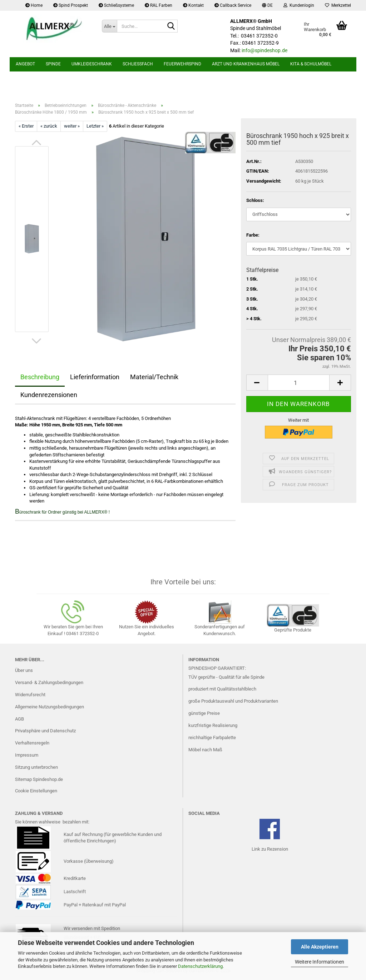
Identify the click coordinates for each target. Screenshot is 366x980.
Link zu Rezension (270, 849)
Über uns (24, 670)
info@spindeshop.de (264, 50)
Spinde (53, 64)
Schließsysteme (116, 5)
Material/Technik (154, 377)
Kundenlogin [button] (299, 5)
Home (34, 5)
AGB (19, 719)
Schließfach (138, 64)
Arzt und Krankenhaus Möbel (246, 64)
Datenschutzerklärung (200, 966)
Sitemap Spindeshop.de (39, 779)
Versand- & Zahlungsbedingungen (49, 682)
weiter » (72, 126)
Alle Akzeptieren (320, 947)
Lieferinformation (95, 377)
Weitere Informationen (320, 962)
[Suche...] (109, 26)
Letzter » (95, 126)
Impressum (27, 755)
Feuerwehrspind (182, 64)
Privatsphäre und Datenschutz (45, 731)
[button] (267, 5)
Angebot (25, 64)
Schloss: (255, 200)
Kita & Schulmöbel (311, 64)
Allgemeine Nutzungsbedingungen (50, 707)
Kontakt (193, 5)
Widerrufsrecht (30, 695)
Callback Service (233, 5)
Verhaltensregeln (32, 743)
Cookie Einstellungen (36, 791)
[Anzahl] (299, 383)
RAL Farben (159, 5)
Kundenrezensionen (49, 395)
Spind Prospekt (71, 5)
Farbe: (253, 235)
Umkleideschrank (92, 64)
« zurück (49, 126)
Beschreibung (40, 377)
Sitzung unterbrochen (36, 767)
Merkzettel (338, 5)
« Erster (26, 126)
